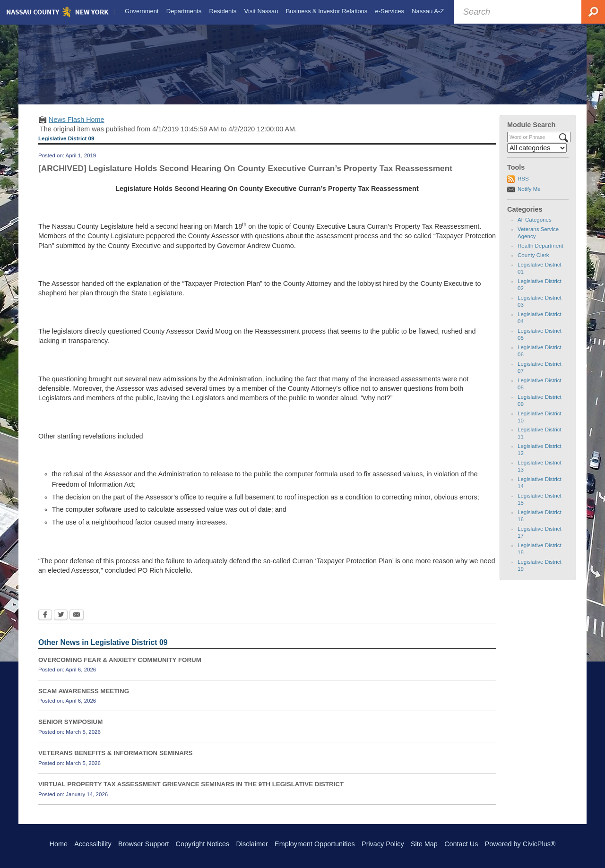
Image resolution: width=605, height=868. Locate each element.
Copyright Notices (203, 844)
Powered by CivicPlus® (520, 844)
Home (59, 844)
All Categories (535, 228)
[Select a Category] (537, 156)
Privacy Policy (383, 844)
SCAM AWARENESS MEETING (84, 699)
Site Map (424, 844)
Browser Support (143, 844)
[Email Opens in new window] (77, 624)
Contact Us (461, 844)
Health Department (540, 254)
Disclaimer (252, 844)
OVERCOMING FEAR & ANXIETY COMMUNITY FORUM (120, 668)
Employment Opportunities (315, 844)
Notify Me (529, 197)
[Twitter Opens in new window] (61, 624)
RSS (523, 187)
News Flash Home (77, 128)
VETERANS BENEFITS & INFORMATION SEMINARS (115, 761)
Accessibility (93, 844)
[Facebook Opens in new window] (45, 624)
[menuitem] (141, 11)
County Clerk (533, 264)
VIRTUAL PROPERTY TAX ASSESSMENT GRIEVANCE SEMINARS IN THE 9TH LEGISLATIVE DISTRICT (191, 793)
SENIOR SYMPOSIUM (70, 730)
